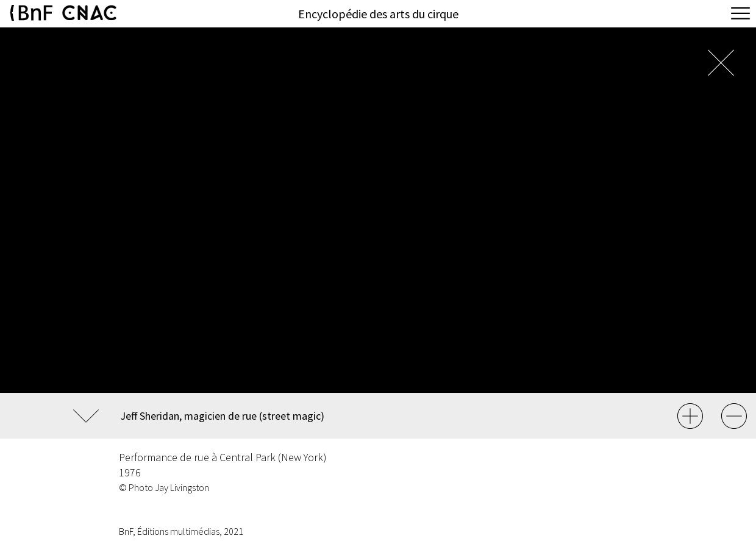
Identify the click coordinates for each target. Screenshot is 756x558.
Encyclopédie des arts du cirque (378, 14)
